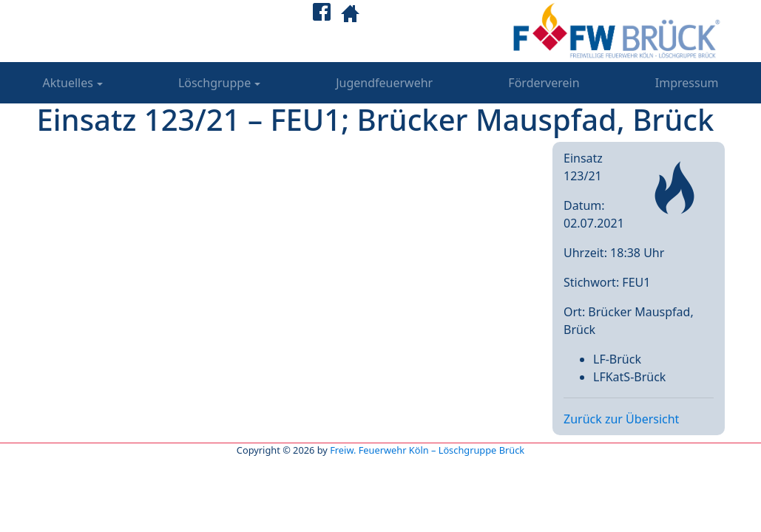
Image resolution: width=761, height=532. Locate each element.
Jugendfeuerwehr (384, 83)
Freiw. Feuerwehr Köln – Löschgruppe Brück (427, 450)
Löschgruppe (214, 83)
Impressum (687, 83)
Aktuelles (68, 83)
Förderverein (544, 83)
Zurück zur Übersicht (621, 419)
